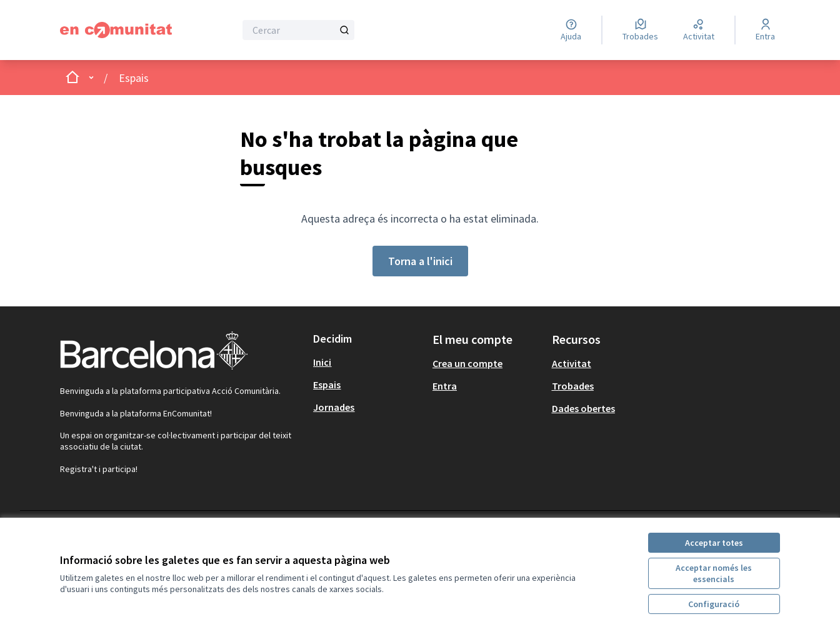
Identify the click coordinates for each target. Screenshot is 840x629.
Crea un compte (467, 363)
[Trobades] (640, 30)
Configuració (714, 604)
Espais (134, 78)
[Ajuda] (571, 30)
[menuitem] (368, 362)
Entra (445, 386)
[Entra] (765, 30)
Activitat (572, 363)
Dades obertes (583, 408)
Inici (322, 362)
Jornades (334, 407)
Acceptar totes (714, 543)
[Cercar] (298, 30)
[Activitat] (699, 30)
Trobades (573, 386)
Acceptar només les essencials (714, 573)
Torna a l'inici (420, 261)
